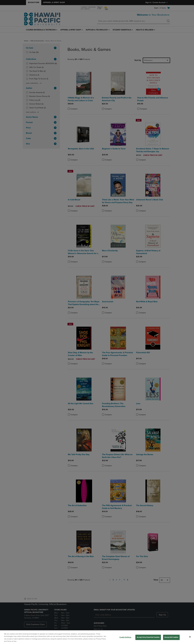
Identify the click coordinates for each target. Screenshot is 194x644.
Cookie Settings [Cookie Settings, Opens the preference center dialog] (125, 637)
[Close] (190, 637)
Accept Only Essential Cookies (148, 637)
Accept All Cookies (171, 637)
